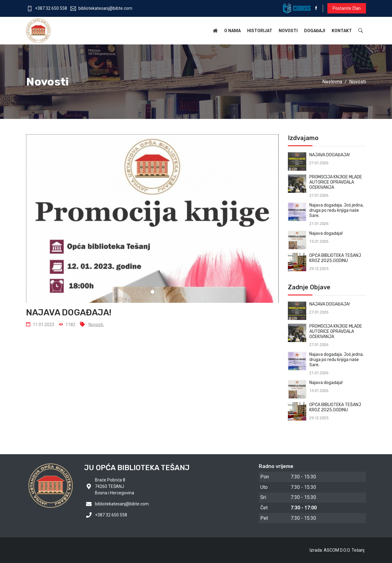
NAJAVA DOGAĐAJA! (330, 155)
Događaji (315, 31)
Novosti (288, 31)
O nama (232, 31)
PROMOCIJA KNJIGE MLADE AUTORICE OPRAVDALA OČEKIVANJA (336, 182)
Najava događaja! (326, 233)
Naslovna (332, 82)
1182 (67, 325)
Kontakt (342, 31)
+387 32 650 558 (47, 8)
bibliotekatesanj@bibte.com (101, 8)
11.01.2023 (40, 325)
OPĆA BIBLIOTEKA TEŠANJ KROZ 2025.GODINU (335, 258)
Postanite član (347, 8)
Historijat (260, 31)
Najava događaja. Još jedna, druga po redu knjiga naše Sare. (336, 210)
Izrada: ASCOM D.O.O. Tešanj (337, 550)
